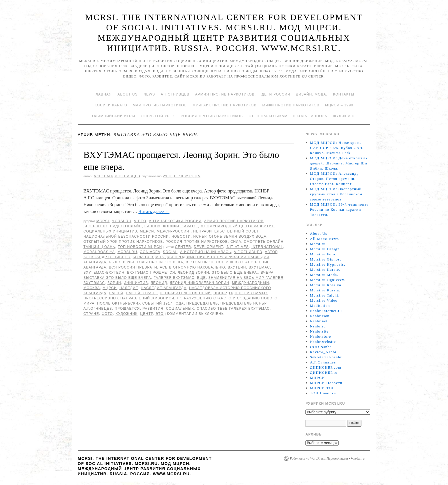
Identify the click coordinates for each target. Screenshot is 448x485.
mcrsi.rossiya (99, 252)
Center (183, 247)
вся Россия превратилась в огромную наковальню (167, 267)
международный (251, 283)
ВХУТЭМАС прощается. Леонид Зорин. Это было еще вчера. (193, 273)
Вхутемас (259, 267)
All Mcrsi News (324, 239)
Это (159, 314)
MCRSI (103, 221)
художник (126, 314)
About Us (128, 94)
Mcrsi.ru (122, 221)
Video (140, 221)
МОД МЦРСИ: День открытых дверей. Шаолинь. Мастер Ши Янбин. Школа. (339, 163)
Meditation (320, 306)
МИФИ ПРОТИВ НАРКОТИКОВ (291, 105)
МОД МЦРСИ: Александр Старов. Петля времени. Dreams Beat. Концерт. (334, 179)
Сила (236, 242)
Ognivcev (150, 252)
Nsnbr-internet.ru (326, 311)
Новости (181, 236)
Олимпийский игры (114, 116)
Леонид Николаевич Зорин (200, 283)
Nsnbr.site (319, 331)
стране (91, 314)
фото (107, 314)
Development (208, 247)
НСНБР (200, 236)
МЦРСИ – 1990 (339, 105)
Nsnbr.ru (318, 326)
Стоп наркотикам (268, 116)
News (149, 94)
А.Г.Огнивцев (175, 94)
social (170, 252)
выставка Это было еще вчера (117, 278)
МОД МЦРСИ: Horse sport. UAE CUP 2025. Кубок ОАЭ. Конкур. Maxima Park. (337, 148)
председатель (202, 303)
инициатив (136, 283)
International (267, 247)
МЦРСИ (147, 231)
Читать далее (154, 211)
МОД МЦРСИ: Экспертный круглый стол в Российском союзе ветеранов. (336, 194)
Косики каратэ (111, 105)
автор (271, 252)
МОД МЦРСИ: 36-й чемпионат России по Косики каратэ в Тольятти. (339, 209)
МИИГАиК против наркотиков (225, 105)
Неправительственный (185, 293)
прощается (127, 309)
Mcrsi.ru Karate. (325, 270)
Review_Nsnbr (323, 352)
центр (147, 314)
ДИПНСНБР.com (326, 367)
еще (202, 278)
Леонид (159, 283)
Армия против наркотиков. (226, 94)
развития (153, 309)
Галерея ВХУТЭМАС (174, 278)
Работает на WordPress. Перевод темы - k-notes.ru (327, 458)
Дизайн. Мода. (312, 94)
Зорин (114, 283)
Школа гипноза (310, 116)
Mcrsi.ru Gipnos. (326, 259)
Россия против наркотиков (212, 116)
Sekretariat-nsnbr (326, 357)
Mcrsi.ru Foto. (323, 254)
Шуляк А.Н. (344, 116)
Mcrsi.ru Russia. (325, 290)
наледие (129, 288)
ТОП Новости (323, 393)
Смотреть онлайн (264, 242)
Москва (92, 288)
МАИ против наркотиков (160, 105)
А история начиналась (205, 252)
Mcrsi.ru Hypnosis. (328, 264)
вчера (267, 273)
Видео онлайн (126, 226)
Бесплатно (95, 226)
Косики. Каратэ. (181, 226)
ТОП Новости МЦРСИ (140, 247)
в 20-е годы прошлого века (153, 262)
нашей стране (142, 293)
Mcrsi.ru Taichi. (325, 295)
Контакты (344, 94)
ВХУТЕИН (237, 267)
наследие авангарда (164, 288)
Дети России (276, 94)
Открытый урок (158, 116)
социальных (180, 309)
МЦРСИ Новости (326, 383)
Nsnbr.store (321, 336)
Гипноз (152, 226)
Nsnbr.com (320, 316)
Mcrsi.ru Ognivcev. (328, 280)
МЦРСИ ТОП (323, 388)
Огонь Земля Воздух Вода (238, 236)
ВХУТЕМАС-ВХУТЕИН (104, 273)
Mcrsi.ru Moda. (324, 275)
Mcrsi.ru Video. (324, 300)
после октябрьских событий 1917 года (141, 303)
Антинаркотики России (175, 221)
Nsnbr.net (319, 321)
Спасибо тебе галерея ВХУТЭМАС (233, 309)
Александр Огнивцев (117, 176)
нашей (116, 293)
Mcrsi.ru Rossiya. (326, 285)
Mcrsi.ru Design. (326, 249)
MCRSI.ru (127, 252)
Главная (103, 94)
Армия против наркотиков (234, 221)
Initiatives (237, 247)
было (115, 262)
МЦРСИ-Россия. (174, 231)
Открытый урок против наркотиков (123, 242)
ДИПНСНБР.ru (324, 372)
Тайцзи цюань (99, 247)
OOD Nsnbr (321, 347)
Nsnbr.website (323, 342)
